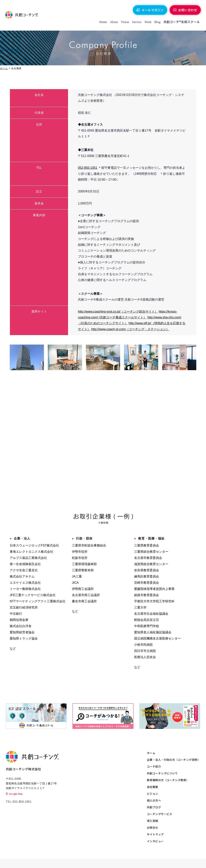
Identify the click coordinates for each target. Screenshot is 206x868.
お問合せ (153, 827)
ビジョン (153, 794)
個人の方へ (154, 800)
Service (136, 23)
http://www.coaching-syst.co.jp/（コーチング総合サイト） (118, 312)
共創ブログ (154, 807)
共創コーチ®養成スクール (181, 23)
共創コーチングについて (162, 773)
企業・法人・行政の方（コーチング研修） (174, 760)
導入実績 (153, 821)
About (113, 23)
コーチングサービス (160, 814)
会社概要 (153, 787)
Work (148, 23)
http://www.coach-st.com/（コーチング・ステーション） (130, 329)
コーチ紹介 (154, 766)
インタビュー (155, 841)
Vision (124, 23)
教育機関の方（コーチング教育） (168, 780)
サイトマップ (155, 834)
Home (103, 23)
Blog (157, 23)
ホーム (4, 68)
